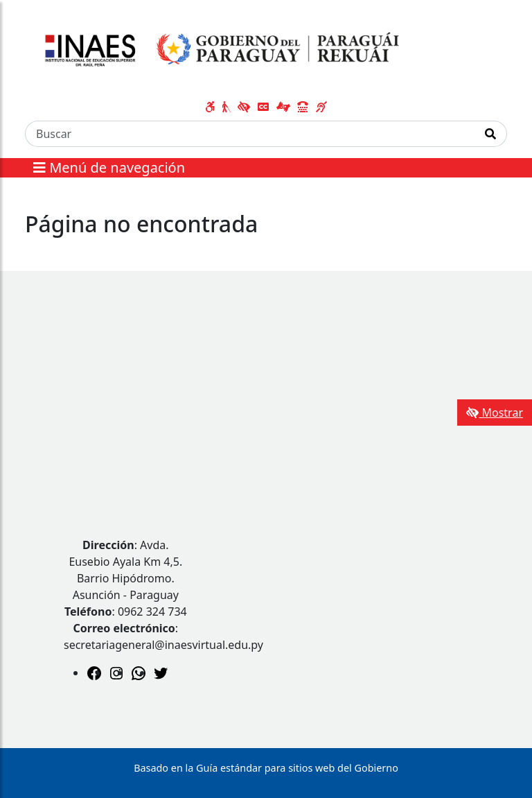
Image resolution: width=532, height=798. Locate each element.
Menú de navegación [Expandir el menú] (109, 167)
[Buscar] (250, 134)
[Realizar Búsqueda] (491, 134)
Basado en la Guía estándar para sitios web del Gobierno (266, 768)
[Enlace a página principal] (218, 51)
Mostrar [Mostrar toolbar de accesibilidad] (495, 413)
